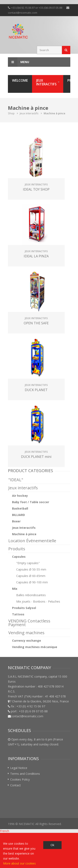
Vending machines (26, 633)
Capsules (19, 557)
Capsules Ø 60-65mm (31, 576)
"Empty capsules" (28, 563)
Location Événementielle (32, 541)
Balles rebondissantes (31, 595)
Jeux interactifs (46, 82)
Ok (52, 845)
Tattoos (18, 614)
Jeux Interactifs (24, 528)
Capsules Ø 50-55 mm (31, 569)
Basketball (20, 508)
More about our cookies (19, 863)
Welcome (20, 80)
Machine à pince (24, 534)
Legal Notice (19, 768)
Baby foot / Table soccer (31, 502)
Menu (19, 62)
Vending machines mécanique (35, 647)
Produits (17, 549)
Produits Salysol (24, 608)
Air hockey (20, 496)
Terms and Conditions (25, 774)
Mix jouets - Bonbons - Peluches (38, 601)
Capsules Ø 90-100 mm (32, 582)
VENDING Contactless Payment (29, 623)
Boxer (16, 521)
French (5, 831)
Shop (11, 113)
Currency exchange (27, 641)
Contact (15, 785)
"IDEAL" (16, 480)
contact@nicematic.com (23, 13)
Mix (15, 589)
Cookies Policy (20, 779)
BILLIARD (19, 515)
